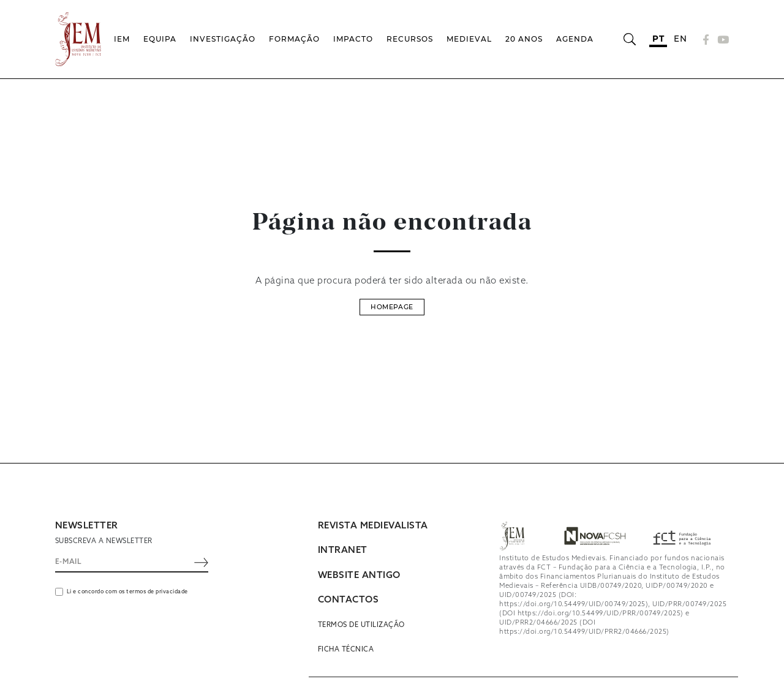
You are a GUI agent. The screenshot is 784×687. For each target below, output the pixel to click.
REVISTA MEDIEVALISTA (373, 526)
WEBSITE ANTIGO (359, 576)
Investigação (223, 39)
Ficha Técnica (346, 650)
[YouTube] (722, 39)
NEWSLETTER (87, 526)
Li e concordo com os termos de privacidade (127, 592)
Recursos (410, 39)
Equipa (160, 39)
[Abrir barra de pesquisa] (629, 39)
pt (658, 39)
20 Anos (524, 39)
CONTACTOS (349, 600)
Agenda (575, 39)
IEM (122, 39)
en (680, 39)
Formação (294, 39)
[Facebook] (706, 39)
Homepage (392, 307)
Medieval (469, 39)
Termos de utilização (361, 625)
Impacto (353, 39)
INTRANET (343, 550)
